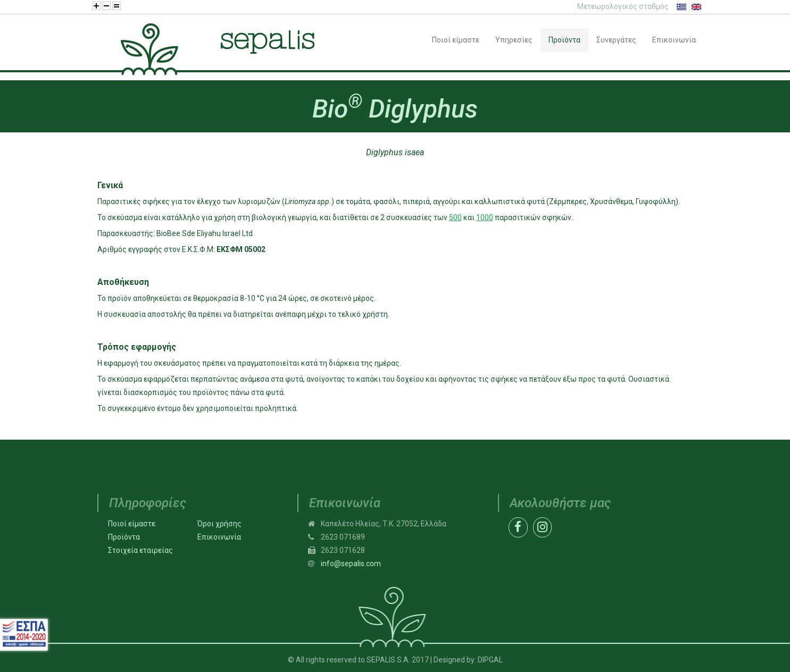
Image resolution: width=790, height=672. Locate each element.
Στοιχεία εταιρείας (140, 550)
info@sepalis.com (351, 564)
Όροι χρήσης (219, 524)
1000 (485, 217)
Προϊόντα (124, 537)
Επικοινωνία (219, 537)
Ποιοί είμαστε (132, 524)
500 (455, 217)
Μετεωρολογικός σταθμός (623, 6)
